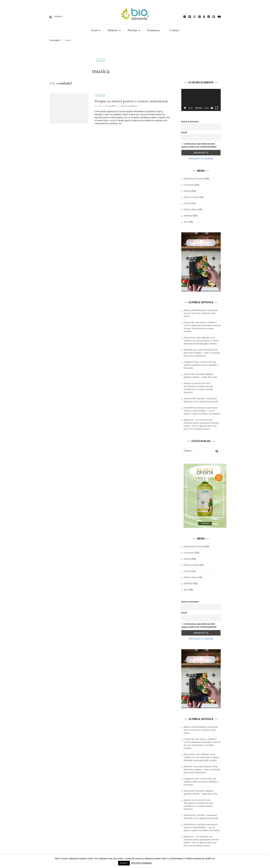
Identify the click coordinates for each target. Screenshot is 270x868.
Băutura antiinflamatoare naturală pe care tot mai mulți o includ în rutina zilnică (201, 313)
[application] (201, 100)
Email (184, 132)
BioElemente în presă (194, 179)
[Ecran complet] (217, 108)
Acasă (94, 30)
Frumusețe (153, 30)
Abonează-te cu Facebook (201, 159)
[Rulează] (185, 108)
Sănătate (113, 30)
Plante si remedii (192, 197)
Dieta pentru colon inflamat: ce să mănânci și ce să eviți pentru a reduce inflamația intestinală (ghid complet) (201, 341)
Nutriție (133, 30)
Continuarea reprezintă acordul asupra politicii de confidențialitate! (199, 145)
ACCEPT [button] (124, 863)
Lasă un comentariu (129, 106)
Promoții (188, 203)
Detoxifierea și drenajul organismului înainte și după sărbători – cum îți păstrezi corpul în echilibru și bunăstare (202, 411)
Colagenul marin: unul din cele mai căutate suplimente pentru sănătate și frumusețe (201, 365)
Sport (186, 222)
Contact (175, 30)
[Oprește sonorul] (212, 108)
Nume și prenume (190, 122)
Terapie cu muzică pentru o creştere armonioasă (131, 101)
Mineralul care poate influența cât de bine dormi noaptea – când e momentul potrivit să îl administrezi (202, 353)
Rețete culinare (191, 209)
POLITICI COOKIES (142, 863)
